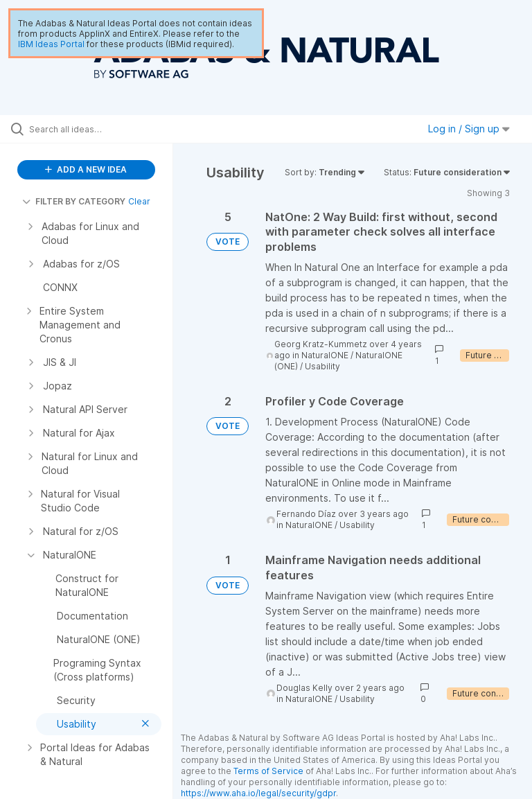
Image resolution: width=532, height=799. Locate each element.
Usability (322, 366)
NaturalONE (325, 355)
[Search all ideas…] (94, 129)
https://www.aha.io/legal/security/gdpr (258, 793)
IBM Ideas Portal (51, 44)
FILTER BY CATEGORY (74, 201)
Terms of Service (268, 771)
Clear (139, 201)
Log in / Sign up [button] (469, 129)
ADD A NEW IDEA (86, 169)
